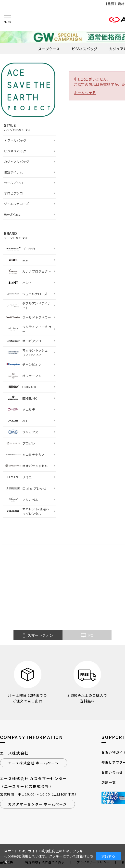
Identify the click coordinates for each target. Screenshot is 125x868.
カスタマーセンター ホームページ (37, 804)
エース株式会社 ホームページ (34, 763)
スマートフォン (38, 636)
